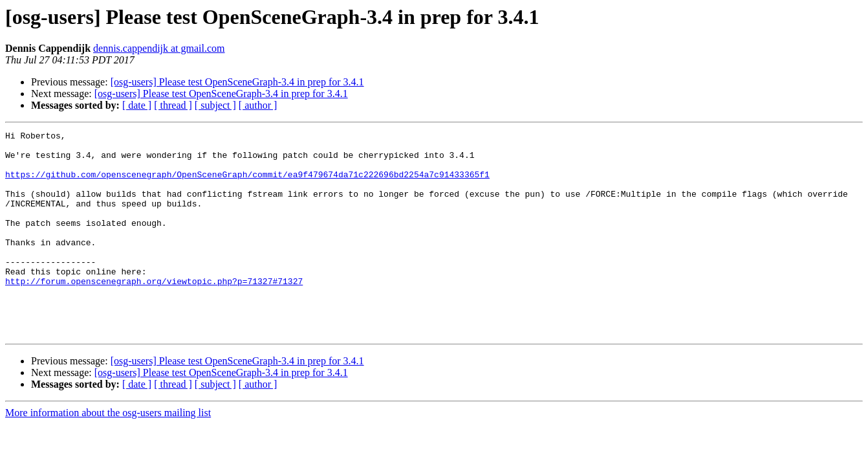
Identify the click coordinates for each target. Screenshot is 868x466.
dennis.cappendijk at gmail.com (159, 48)
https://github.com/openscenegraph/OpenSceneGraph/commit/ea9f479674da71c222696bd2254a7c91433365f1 (247, 184)
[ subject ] (215, 105)
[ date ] (137, 105)
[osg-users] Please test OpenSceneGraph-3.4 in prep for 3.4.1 (237, 82)
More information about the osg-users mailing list (108, 453)
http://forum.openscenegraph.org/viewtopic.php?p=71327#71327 (154, 312)
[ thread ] (173, 105)
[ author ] (258, 105)
